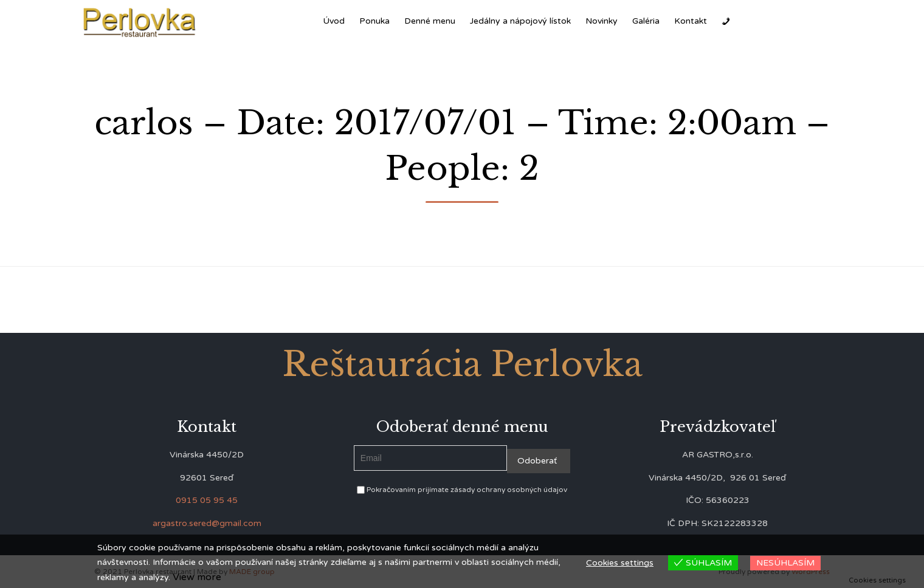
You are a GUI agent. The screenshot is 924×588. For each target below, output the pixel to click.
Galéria (646, 21)
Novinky (602, 21)
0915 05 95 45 (207, 500)
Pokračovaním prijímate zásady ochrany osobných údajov (462, 490)
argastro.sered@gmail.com (207, 523)
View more (197, 577)
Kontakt (691, 21)
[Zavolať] (726, 21)
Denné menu (430, 21)
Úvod (334, 21)
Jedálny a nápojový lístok (520, 21)
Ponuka (374, 21)
